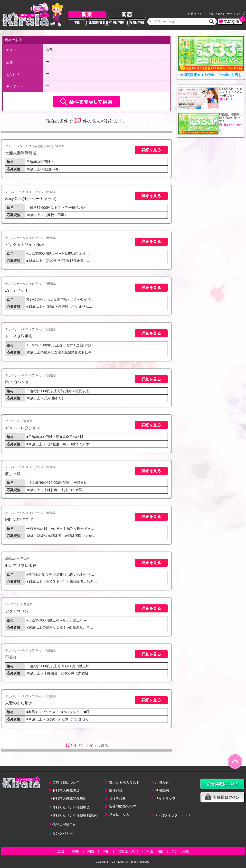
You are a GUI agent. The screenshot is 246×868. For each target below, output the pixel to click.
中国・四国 (155, 851)
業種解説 (116, 790)
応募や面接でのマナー (126, 806)
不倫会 (11, 657)
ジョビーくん (119, 814)
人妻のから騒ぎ (19, 703)
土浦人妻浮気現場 (21, 153)
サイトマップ (236, 14)
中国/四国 (117, 23)
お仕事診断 (117, 798)
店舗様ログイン (223, 797)
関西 (127, 15)
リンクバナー (63, 833)
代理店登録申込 (64, 824)
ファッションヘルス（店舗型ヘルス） (30, 146)
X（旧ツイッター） (170, 815)
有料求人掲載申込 (66, 790)
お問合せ (193, 14)
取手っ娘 (13, 474)
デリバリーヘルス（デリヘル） (26, 192)
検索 (212, 22)
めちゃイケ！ (17, 290)
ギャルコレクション (23, 428)
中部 (77, 23)
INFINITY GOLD (19, 520)
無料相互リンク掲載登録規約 (75, 815)
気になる (233, 21)
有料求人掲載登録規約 (69, 798)
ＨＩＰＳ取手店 (19, 336)
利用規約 (162, 790)
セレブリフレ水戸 (21, 565)
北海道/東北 (97, 23)
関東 (87, 15)
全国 (61, 851)
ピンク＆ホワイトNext (25, 244)
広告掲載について (213, 14)
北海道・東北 (128, 851)
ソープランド (14, 421)
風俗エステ (12, 559)
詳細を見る (151, 150)
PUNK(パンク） (19, 382)
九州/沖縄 (137, 23)
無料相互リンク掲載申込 (71, 807)
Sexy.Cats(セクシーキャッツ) (31, 199)
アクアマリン (17, 611)
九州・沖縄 (180, 851)
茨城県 (60, 146)
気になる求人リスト (124, 782)
